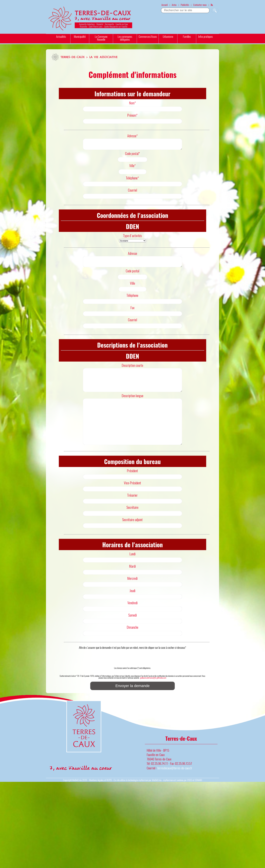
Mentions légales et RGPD (100, 798)
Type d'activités (132, 238)
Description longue (132, 404)
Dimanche (132, 645)
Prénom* (132, 115)
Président (132, 489)
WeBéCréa (77, 798)
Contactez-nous (200, 5)
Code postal (132, 275)
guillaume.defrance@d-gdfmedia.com (153, 696)
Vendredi (132, 621)
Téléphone (132, 299)
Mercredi (132, 596)
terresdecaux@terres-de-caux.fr (175, 786)
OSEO (190, 798)
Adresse (132, 255)
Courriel (132, 192)
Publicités (185, 5)
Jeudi (132, 609)
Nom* (132, 103)
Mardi (132, 584)
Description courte (132, 369)
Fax (132, 312)
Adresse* (132, 136)
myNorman (143, 798)
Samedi (132, 633)
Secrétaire (132, 525)
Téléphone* (132, 180)
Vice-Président (132, 501)
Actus (174, 5)
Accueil (165, 5)
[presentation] (132, 674)
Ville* (132, 168)
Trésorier (132, 513)
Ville (132, 287)
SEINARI (198, 798)
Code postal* (132, 155)
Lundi (132, 572)
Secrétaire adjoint (132, 538)
